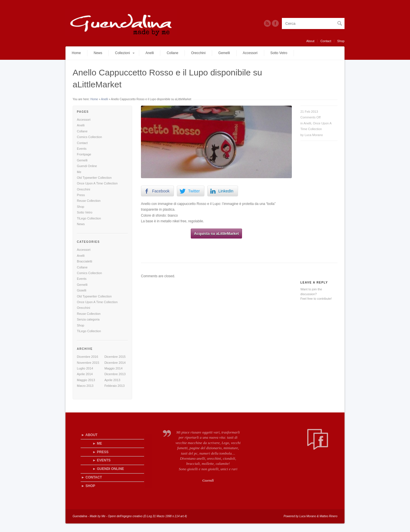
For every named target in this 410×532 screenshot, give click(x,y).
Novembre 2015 (88, 363)
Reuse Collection (89, 201)
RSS (267, 23)
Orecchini (198, 53)
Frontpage (84, 154)
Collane (172, 53)
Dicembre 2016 (88, 357)
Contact (326, 41)
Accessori (250, 53)
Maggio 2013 (86, 380)
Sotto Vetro (279, 53)
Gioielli (82, 290)
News (98, 53)
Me (79, 172)
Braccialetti (85, 261)
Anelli (150, 53)
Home (76, 53)
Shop (341, 41)
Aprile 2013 (112, 380)
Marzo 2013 (85, 386)
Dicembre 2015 (115, 357)
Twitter (275, 23)
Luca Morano (314, 135)
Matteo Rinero (328, 516)
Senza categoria (88, 319)
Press (81, 195)
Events (82, 149)
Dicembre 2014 (115, 363)
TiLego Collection (89, 218)
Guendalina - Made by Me (89, 516)
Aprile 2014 (85, 374)
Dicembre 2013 (115, 374)
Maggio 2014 (114, 368)
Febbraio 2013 (115, 386)
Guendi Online (87, 166)
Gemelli (224, 53)
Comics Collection (89, 137)
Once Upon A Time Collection (97, 183)
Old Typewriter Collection (94, 178)
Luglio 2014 (85, 368)
